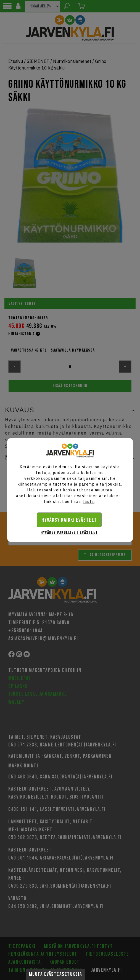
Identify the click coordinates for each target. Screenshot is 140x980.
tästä (89, 502)
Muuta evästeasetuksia (56, 974)
